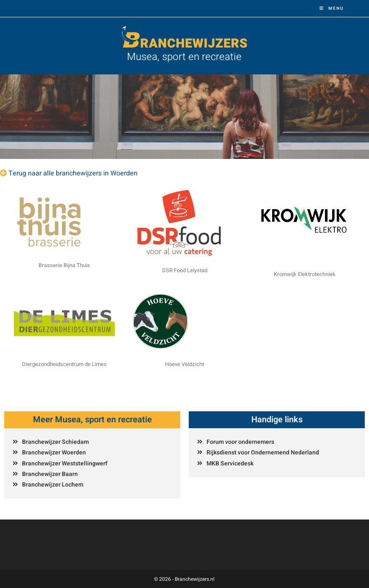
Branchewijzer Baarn (50, 474)
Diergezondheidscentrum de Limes (64, 364)
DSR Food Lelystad (185, 270)
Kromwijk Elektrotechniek (305, 274)
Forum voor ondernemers (240, 442)
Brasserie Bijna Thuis (64, 265)
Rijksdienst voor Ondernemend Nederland (263, 453)
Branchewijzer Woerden (54, 453)
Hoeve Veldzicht (184, 364)
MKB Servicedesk (230, 464)
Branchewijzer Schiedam (55, 442)
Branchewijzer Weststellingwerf (65, 464)
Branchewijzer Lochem (53, 485)
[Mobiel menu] (332, 8)
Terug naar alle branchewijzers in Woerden (73, 173)
